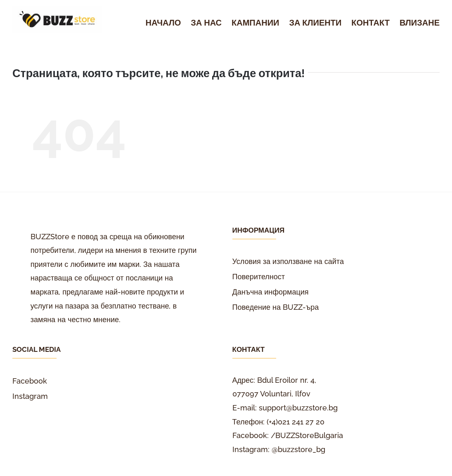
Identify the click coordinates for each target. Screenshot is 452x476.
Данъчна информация (271, 292)
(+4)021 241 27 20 (296, 422)
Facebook (30, 381)
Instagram (30, 396)
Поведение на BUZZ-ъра (276, 307)
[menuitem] (168, 23)
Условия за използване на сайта (288, 261)
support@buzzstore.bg (298, 408)
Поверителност (259, 277)
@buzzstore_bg (298, 449)
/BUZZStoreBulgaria (307, 435)
